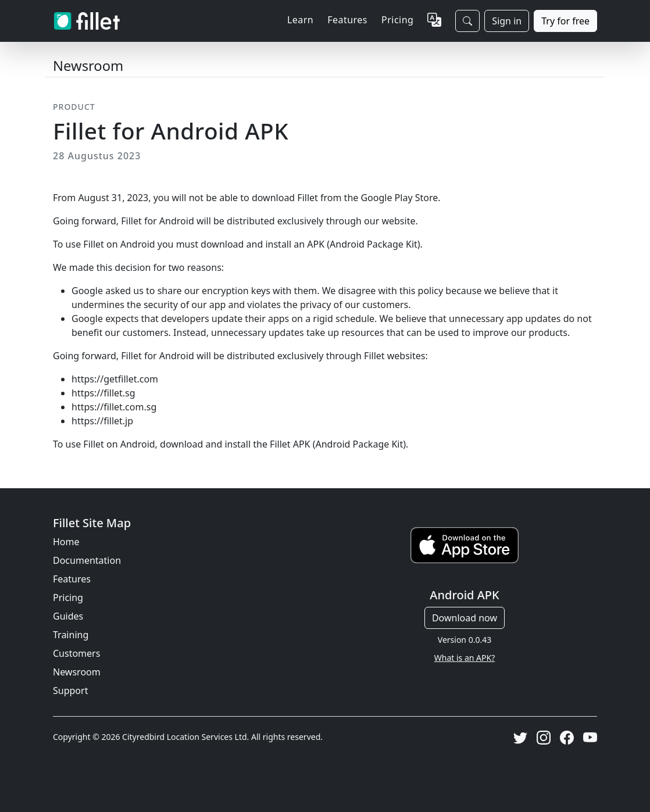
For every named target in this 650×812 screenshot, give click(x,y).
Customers (76, 653)
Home (66, 542)
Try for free (565, 21)
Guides (68, 616)
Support (70, 691)
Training (71, 635)
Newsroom (77, 672)
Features (72, 579)
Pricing (397, 20)
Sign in (507, 21)
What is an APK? (465, 658)
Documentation (87, 560)
